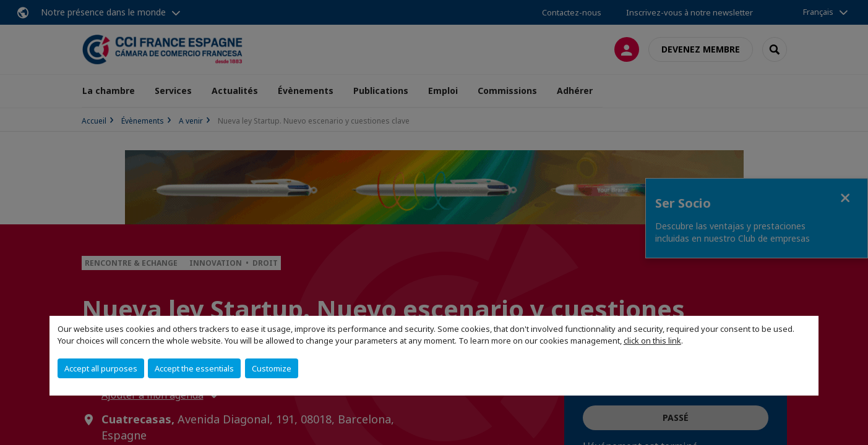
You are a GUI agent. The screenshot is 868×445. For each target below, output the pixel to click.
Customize (272, 368)
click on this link (652, 341)
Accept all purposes (101, 368)
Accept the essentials (194, 368)
